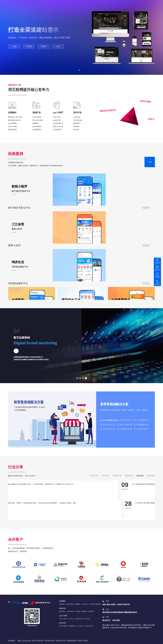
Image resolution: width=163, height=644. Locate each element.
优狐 (19, 641)
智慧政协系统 (72, 641)
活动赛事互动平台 (125, 420)
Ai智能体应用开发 (125, 429)
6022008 (116, 620)
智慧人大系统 (83, 641)
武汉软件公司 (61, 641)
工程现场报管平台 (141, 420)
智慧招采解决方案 (108, 425)
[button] (79, 70)
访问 (52, 209)
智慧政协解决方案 (141, 425)
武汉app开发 (26, 641)
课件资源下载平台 (141, 429)
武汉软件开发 (50, 641)
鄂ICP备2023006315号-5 (111, 625)
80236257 (107, 620)
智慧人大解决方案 (125, 425)
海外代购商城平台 (108, 429)
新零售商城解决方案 (109, 420)
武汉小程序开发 (38, 641)
